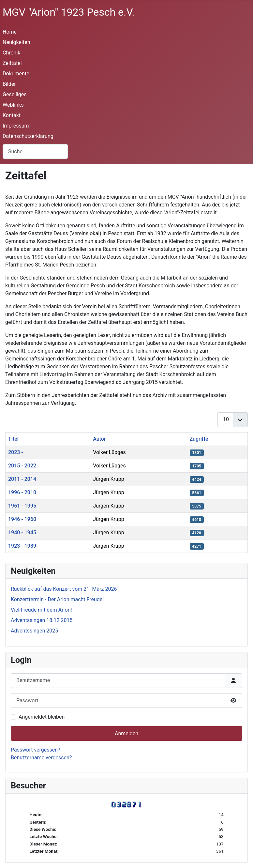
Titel (13, 439)
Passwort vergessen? (36, 750)
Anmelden (126, 733)
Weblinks (13, 105)
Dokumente (16, 74)
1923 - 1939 (22, 546)
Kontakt (12, 115)
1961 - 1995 (22, 506)
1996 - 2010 (22, 492)
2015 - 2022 (22, 466)
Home (10, 32)
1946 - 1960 (22, 519)
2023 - (16, 452)
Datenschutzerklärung (28, 136)
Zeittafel (12, 63)
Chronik (11, 53)
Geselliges (15, 94)
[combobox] (35, 152)
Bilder (9, 84)
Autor (99, 439)
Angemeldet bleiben (42, 717)
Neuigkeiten (16, 42)
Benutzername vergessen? (41, 758)
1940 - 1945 (22, 533)
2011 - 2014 (22, 479)
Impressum (16, 126)
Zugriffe (199, 439)
